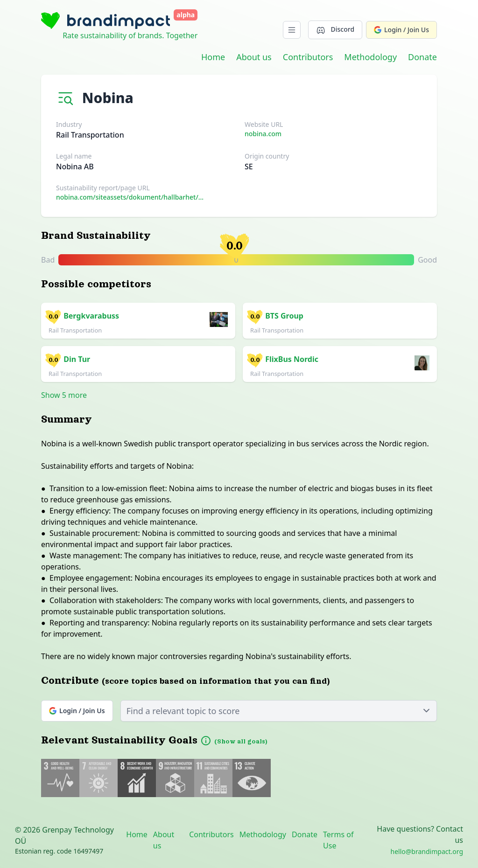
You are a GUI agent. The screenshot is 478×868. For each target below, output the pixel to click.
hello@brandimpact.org (427, 851)
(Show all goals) (241, 742)
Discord (335, 30)
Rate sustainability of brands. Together (130, 35)
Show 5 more (64, 395)
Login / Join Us (401, 30)
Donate (422, 57)
